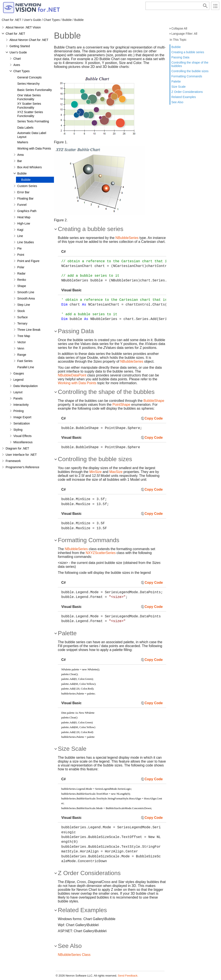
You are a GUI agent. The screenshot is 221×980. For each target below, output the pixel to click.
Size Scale (178, 87)
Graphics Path (27, 211)
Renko (22, 280)
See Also (177, 102)
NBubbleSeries (127, 238)
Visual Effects (22, 436)
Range (22, 355)
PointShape (121, 405)
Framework (13, 461)
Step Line (24, 305)
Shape (22, 286)
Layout (18, 392)
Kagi (20, 230)
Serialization (22, 423)
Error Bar (23, 192)
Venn (21, 348)
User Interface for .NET (21, 455)
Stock (21, 311)
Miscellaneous (23, 442)
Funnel (22, 205)
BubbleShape (154, 401)
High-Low (24, 223)
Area (21, 155)
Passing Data (180, 57)
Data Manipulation (26, 386)
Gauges (19, 373)
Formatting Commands (187, 76)
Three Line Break (29, 330)
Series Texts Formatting (33, 121)
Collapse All (179, 28)
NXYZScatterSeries (101, 553)
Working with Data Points (34, 148)
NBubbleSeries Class (74, 955)
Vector (22, 342)
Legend (18, 380)
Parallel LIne (26, 367)
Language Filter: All (184, 34)
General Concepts (29, 77)
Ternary (22, 323)
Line (20, 236)
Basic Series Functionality (35, 90)
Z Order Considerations (187, 92)
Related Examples (184, 97)
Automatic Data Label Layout (32, 135)
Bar (20, 161)
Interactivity (21, 405)
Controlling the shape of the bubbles (190, 64)
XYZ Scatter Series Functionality (30, 114)
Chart (17, 59)
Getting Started (20, 46)
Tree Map (24, 336)
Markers (23, 142)
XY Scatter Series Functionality (29, 106)
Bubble (176, 47)
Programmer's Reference (22, 467)
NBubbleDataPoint (72, 375)
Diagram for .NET (17, 448)
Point (21, 255)
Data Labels (25, 128)
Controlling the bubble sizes (190, 71)
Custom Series (27, 186)
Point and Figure (28, 261)
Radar (21, 273)
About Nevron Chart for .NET (29, 40)
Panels (18, 398)
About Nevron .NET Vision (23, 27)
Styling (18, 430)
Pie (19, 248)
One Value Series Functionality (29, 97)
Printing (18, 411)
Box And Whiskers (30, 167)
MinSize (96, 472)
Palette (176, 81)
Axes (17, 65)
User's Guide (18, 52)
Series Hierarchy (28, 84)
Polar (21, 267)
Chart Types (21, 71)
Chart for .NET (15, 34)
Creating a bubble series (188, 52)
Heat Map (24, 217)
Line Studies (26, 242)
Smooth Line (26, 292)
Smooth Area (26, 298)
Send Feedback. (128, 976)
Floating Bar (25, 198)
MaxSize (116, 472)
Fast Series (25, 361)
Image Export (22, 417)
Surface (22, 317)
